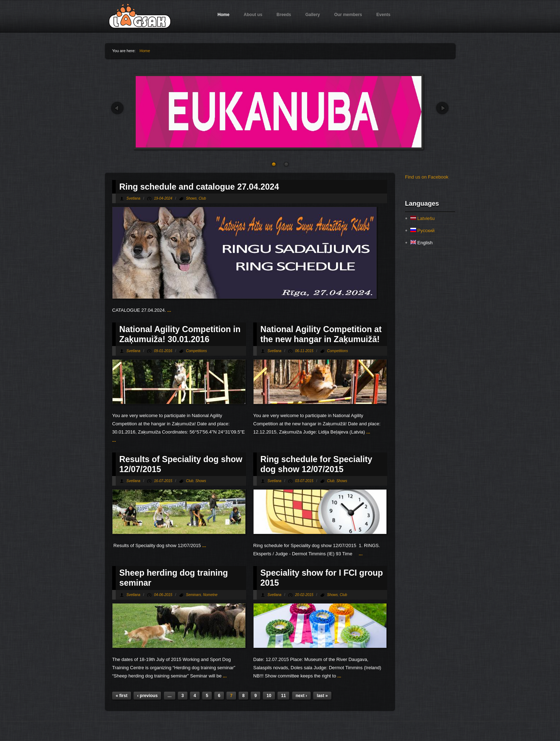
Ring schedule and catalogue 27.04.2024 (199, 187)
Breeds (284, 15)
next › (301, 696)
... (169, 310)
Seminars (194, 595)
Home (223, 15)
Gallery (313, 15)
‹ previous (147, 696)
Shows (191, 198)
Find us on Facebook (427, 177)
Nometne (211, 595)
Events (383, 15)
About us (253, 15)
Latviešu (422, 218)
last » (322, 696)
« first (122, 696)
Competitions (196, 351)
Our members (348, 15)
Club (202, 198)
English (421, 243)
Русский (422, 231)
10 (269, 696)
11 (283, 696)
